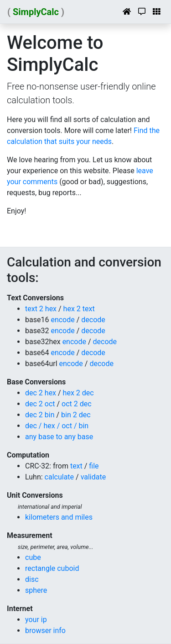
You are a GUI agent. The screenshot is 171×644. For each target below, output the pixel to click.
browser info (45, 631)
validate (93, 477)
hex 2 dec (78, 393)
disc (32, 579)
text (76, 466)
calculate (59, 477)
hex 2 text (79, 309)
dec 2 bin (40, 415)
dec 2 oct (40, 404)
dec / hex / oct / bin (57, 426)
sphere (36, 590)
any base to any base (59, 437)
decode (93, 320)
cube (33, 557)
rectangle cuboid (52, 568)
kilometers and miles (59, 517)
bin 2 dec (76, 415)
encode (62, 320)
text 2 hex (41, 309)
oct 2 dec (77, 404)
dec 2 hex (41, 393)
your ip (36, 620)
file (94, 466)
